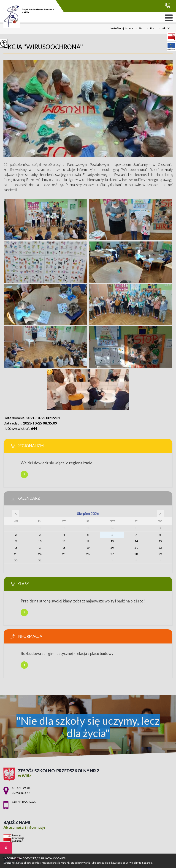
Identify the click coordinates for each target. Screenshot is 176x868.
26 (88, 554)
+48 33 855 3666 (168, 5)
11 (64, 541)
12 (88, 541)
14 (136, 541)
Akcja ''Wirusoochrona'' (43, 47)
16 (16, 548)
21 (136, 548)
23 (16, 554)
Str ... (139, 29)
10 (40, 541)
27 (112, 554)
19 (88, 548)
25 (64, 554)
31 (40, 560)
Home (129, 28)
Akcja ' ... (165, 29)
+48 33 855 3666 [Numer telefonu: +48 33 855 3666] (24, 802)
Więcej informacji (24, 474)
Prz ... (151, 29)
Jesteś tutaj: (118, 28)
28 (136, 554)
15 (160, 541)
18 (64, 548)
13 (112, 541)
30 (16, 560)
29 (160, 554)
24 (40, 554)
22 (160, 548)
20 (112, 548)
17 (40, 548)
